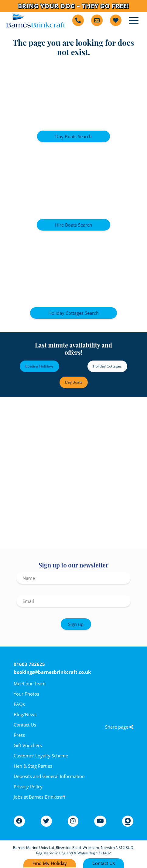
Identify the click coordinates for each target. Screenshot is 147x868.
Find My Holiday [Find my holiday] (50, 863)
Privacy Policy (28, 787)
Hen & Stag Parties (33, 766)
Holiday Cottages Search (73, 313)
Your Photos (26, 694)
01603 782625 (29, 664)
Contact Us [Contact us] (104, 863)
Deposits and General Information (49, 776)
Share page (119, 727)
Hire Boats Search (73, 225)
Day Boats (74, 382)
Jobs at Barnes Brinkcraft (39, 797)
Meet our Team (30, 683)
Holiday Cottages (107, 366)
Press (19, 735)
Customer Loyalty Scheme (41, 756)
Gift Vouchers (28, 745)
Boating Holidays (39, 366)
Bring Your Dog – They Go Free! (73, 6)
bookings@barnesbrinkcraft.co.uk (52, 672)
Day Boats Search (73, 136)
